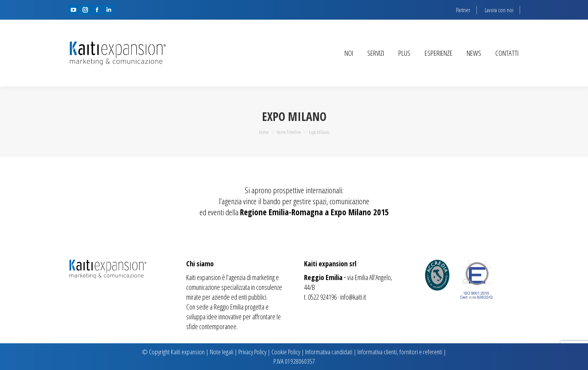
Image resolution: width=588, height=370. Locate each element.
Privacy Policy (252, 352)
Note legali (222, 352)
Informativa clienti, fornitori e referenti (400, 352)
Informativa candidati (329, 352)
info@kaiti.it (353, 297)
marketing (263, 277)
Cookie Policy (286, 352)
